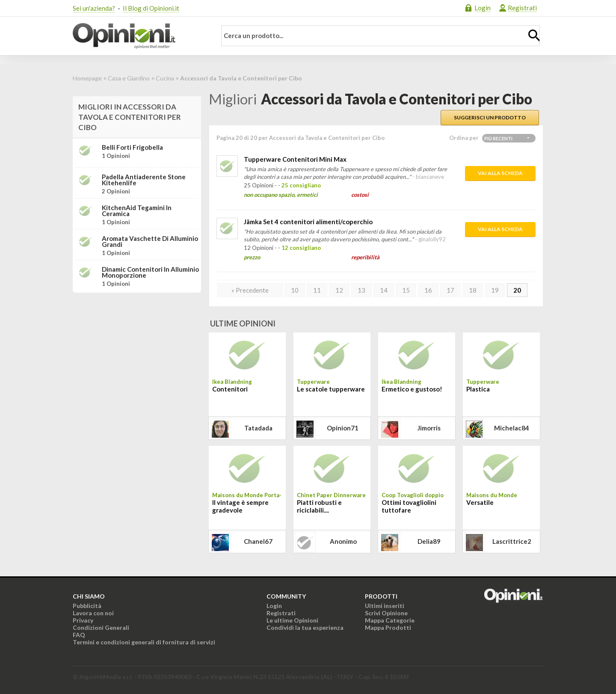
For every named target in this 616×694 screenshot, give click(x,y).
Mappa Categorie (390, 620)
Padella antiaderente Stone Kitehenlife (144, 180)
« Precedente (250, 290)
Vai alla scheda (500, 173)
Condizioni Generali (101, 627)
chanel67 (258, 541)
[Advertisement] (137, 353)
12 (339, 290)
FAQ (79, 635)
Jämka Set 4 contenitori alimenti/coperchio (308, 222)
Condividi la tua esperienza (305, 627)
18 (473, 290)
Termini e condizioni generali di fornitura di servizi (144, 642)
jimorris (429, 428)
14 (384, 290)
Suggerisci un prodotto (490, 117)
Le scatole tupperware (331, 389)
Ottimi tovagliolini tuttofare (409, 506)
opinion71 (343, 428)
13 (361, 290)
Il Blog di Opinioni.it (151, 8)
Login (483, 8)
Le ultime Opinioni (292, 620)
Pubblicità (87, 606)
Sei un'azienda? (94, 8)
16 (428, 290)
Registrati (522, 8)
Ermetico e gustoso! (412, 389)
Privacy (83, 620)
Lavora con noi (93, 613)
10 (295, 290)
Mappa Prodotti (388, 627)
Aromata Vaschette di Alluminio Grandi (150, 241)
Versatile (480, 502)
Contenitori (230, 389)
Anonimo (343, 541)
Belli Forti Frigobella (132, 147)
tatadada (258, 428)
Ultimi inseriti (385, 606)
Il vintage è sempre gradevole (240, 506)
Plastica (478, 389)
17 (450, 290)
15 (406, 290)
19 (495, 290)
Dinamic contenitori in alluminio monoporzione (150, 272)
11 (317, 290)
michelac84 (512, 428)
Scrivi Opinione (386, 613)
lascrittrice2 (512, 541)
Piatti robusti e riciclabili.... (319, 506)
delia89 (429, 541)
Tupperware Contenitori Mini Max (295, 159)
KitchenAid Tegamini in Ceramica (137, 211)
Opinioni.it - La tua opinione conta (139, 36)
